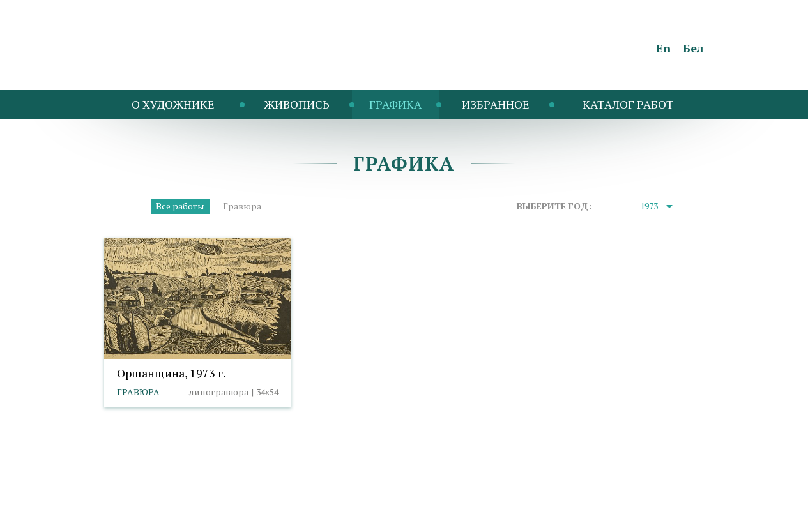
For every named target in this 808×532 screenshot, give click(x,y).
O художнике (173, 104)
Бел (693, 48)
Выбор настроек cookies (325, 498)
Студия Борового (667, 516)
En (663, 48)
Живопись (297, 104)
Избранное (496, 104)
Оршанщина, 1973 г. (171, 373)
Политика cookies (223, 498)
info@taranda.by (138, 498)
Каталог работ (628, 104)
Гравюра (242, 206)
